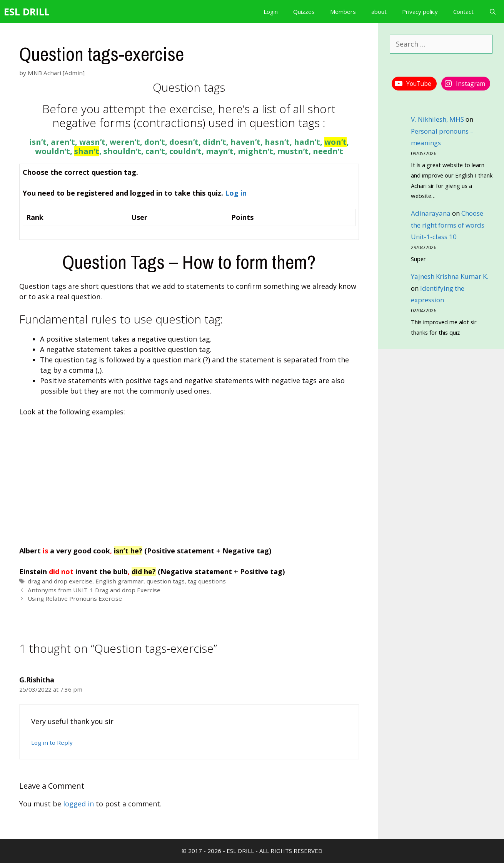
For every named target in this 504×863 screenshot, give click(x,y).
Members (343, 12)
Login (271, 12)
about (379, 12)
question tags (166, 581)
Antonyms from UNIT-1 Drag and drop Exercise (94, 590)
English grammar (119, 581)
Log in (236, 193)
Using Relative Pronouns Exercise (75, 598)
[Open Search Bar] (493, 12)
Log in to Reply (52, 742)
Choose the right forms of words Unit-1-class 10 (448, 225)
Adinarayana (431, 213)
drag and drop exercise (60, 581)
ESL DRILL (27, 12)
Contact (463, 12)
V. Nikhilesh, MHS (437, 119)
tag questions (207, 581)
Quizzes (304, 12)
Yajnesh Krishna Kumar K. (450, 276)
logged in (78, 804)
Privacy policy (420, 12)
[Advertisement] (189, 481)
